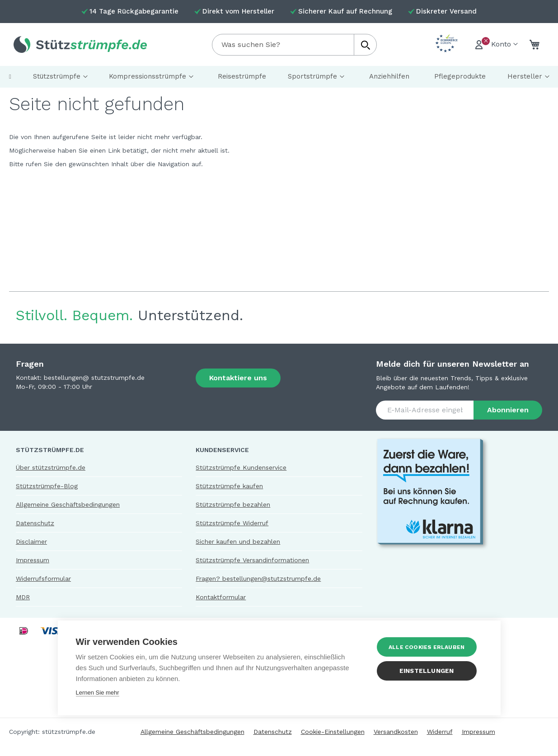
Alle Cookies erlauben (428, 647)
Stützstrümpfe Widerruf (232, 523)
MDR (23, 597)
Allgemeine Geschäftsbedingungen (68, 504)
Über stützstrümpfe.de (51, 467)
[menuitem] (10, 77)
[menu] (279, 77)
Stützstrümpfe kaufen (229, 486)
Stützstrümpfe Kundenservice (241, 467)
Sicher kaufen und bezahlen (238, 541)
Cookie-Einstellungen (333, 732)
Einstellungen (429, 671)
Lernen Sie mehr (98, 693)
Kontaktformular (221, 597)
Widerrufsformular (43, 579)
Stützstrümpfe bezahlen (233, 504)
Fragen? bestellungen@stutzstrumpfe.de (258, 579)
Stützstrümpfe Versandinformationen (252, 560)
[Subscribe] (508, 410)
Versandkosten (396, 732)
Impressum (33, 560)
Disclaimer (31, 541)
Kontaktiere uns (238, 378)
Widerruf (440, 732)
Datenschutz (35, 523)
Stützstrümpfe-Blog (47, 486)
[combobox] (294, 45)
